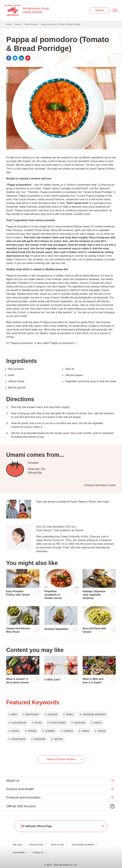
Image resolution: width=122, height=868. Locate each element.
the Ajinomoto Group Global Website (36, 10)
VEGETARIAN (18, 739)
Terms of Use (57, 845)
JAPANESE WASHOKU (94, 714)
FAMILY (70, 714)
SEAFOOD (80, 723)
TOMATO (68, 731)
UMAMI (85, 731)
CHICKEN (52, 714)
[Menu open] (115, 10)
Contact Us (38, 852)
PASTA (38, 723)
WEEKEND (40, 739)
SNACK (98, 723)
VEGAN (102, 731)
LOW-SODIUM (19, 723)
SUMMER (50, 731)
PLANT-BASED (58, 723)
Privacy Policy (36, 845)
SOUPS (15, 731)
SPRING (32, 731)
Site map (17, 845)
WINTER (58, 739)
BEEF (14, 714)
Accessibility (19, 852)
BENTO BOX (32, 714)
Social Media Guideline (83, 845)
